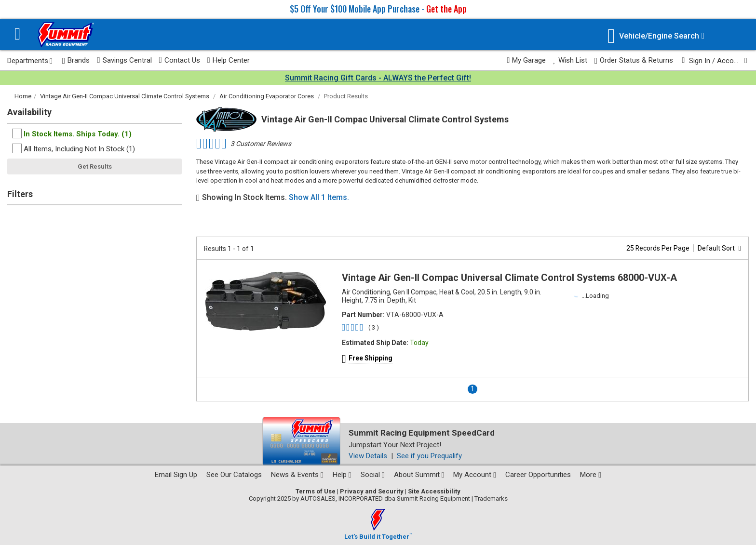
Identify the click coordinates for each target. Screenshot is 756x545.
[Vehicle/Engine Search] (656, 36)
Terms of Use (316, 491)
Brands (76, 60)
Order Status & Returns (634, 60)
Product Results (346, 96)
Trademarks (491, 498)
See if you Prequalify (429, 456)
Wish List (570, 60)
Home (23, 96)
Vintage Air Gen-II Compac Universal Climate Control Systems (125, 96)
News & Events (297, 475)
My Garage (527, 60)
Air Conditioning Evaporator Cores (267, 96)
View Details (368, 456)
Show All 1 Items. (319, 197)
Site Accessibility (434, 491)
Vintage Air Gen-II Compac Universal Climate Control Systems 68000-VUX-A (509, 278)
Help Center (229, 60)
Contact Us (180, 60)
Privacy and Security (372, 491)
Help (342, 475)
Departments (30, 61)
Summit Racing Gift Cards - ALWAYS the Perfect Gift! (378, 78)
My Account (475, 475)
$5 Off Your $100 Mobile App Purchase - (378, 9)
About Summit (419, 475)
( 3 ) (374, 327)
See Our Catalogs (234, 475)
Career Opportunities (538, 475)
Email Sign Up (176, 475)
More (591, 475)
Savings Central (124, 60)
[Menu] (18, 35)
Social (373, 475)
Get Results (95, 166)
